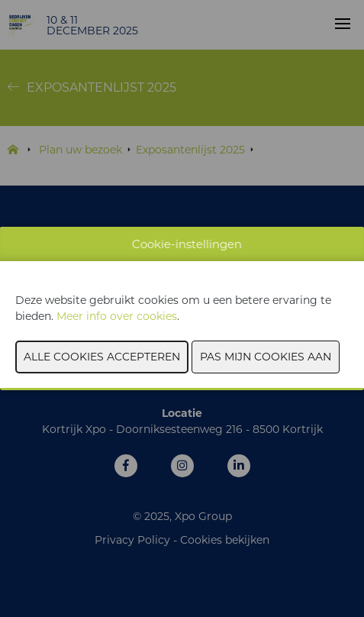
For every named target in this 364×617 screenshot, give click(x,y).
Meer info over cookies (117, 316)
